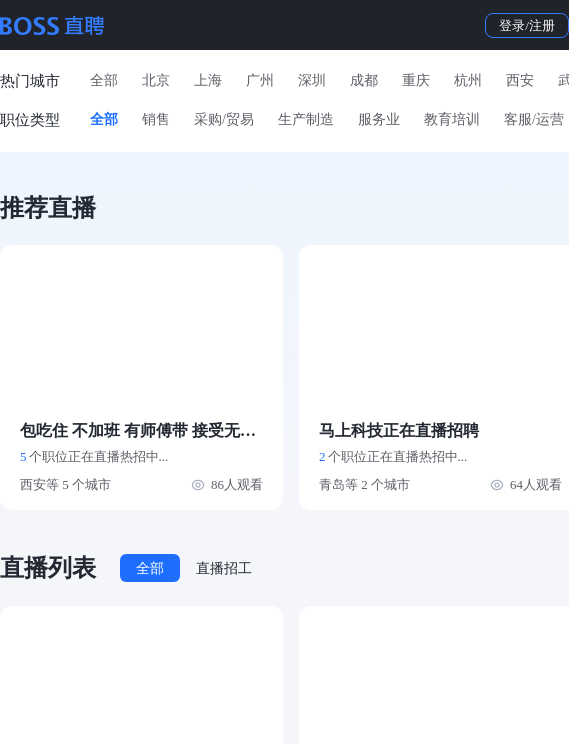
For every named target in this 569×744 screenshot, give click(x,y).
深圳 (312, 80)
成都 (364, 80)
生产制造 (306, 119)
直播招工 (224, 568)
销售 (156, 119)
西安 (520, 80)
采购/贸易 (224, 119)
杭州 (468, 80)
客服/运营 (534, 119)
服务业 (379, 119)
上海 (208, 80)
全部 (104, 80)
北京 (156, 80)
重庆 (416, 80)
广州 (260, 80)
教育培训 (452, 119)
